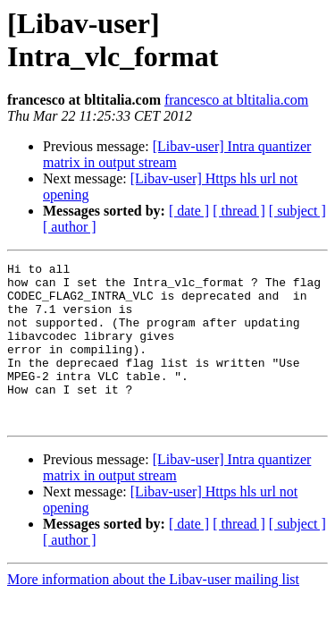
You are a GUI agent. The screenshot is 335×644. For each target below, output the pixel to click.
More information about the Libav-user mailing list (153, 611)
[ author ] (70, 227)
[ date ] (189, 211)
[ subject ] (297, 211)
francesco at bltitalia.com (236, 100)
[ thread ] (239, 211)
